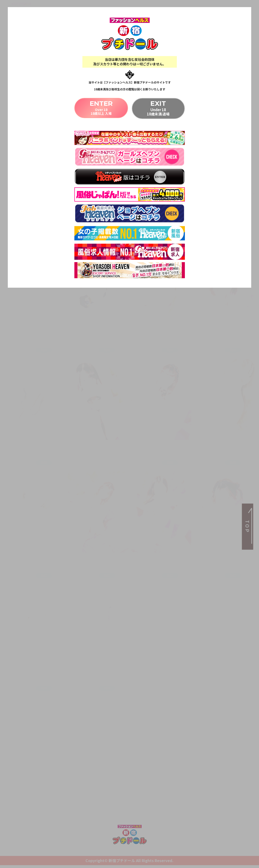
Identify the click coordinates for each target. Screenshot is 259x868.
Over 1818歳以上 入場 (101, 108)
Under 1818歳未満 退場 (158, 108)
